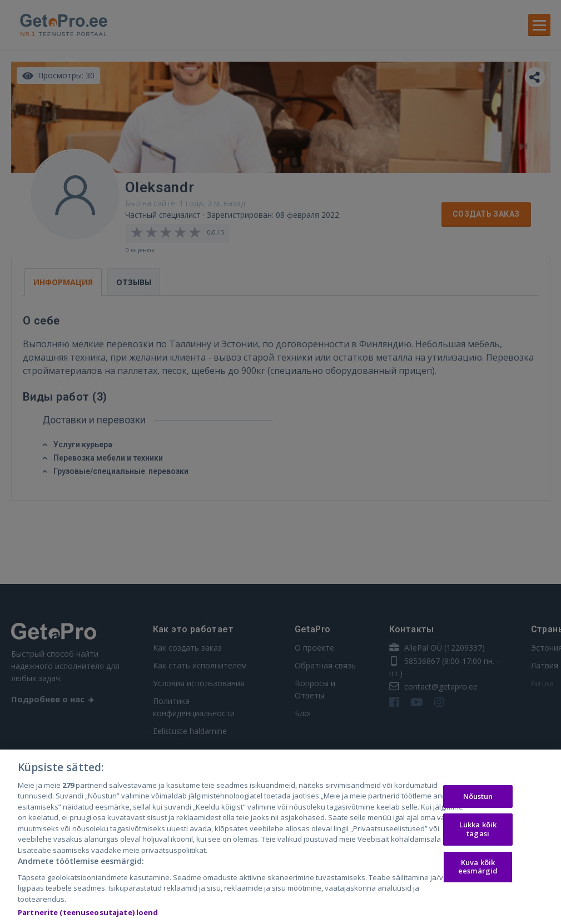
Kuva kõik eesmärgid (478, 869)
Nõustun (478, 798)
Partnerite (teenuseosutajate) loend (88, 915)
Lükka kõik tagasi (478, 832)
